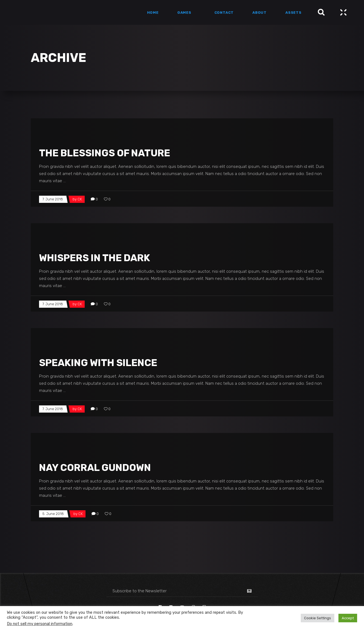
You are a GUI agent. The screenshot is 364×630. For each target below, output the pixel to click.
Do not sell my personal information (40, 624)
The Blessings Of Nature (105, 153)
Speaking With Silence (98, 363)
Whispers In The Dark (95, 258)
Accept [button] (348, 618)
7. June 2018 (53, 199)
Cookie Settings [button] (318, 618)
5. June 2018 (53, 514)
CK (80, 199)
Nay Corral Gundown (95, 468)
